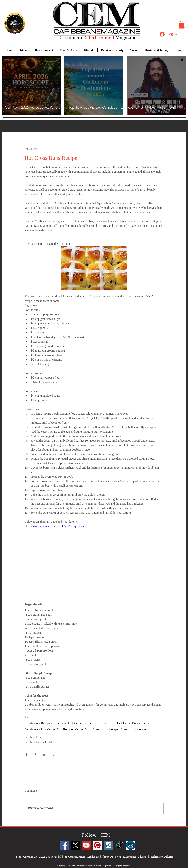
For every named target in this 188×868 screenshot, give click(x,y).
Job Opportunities (74, 857)
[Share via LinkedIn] (45, 754)
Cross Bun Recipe (105, 729)
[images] (131, 845)
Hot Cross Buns (79, 723)
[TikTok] (120, 845)
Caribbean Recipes (38, 723)
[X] (75, 845)
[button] (182, 25)
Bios (18, 857)
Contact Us (30, 857)
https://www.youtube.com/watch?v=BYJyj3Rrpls (54, 526)
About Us (107, 857)
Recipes (60, 723)
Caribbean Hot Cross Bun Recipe (49, 729)
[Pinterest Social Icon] (97, 845)
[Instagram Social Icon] (108, 845)
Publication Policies (161, 857)
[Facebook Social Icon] (64, 845)
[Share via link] (54, 754)
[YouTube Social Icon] (86, 845)
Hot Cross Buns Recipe (134, 723)
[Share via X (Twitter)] (36, 754)
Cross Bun (83, 729)
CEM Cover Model (50, 857)
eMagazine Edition (135, 857)
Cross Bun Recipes (134, 729)
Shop (118, 857)
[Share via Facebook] (26, 754)
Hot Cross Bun (104, 723)
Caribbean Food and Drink (39, 742)
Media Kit (93, 857)
